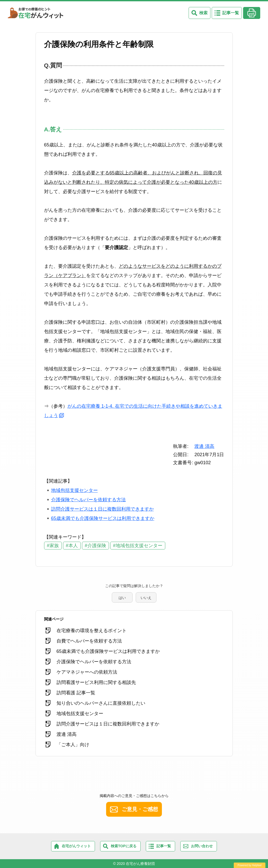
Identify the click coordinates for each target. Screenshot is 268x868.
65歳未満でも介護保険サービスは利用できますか (103, 518)
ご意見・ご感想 (140, 809)
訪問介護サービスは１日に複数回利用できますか (102, 509)
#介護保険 (95, 546)
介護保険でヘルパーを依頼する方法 (88, 500)
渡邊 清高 (204, 446)
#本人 (72, 546)
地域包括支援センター (74, 490)
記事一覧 (231, 13)
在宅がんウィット (76, 846)
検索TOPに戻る (124, 846)
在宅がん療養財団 (140, 864)
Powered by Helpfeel (250, 865)
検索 (203, 13)
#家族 (53, 546)
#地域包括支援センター (138, 546)
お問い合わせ (202, 846)
